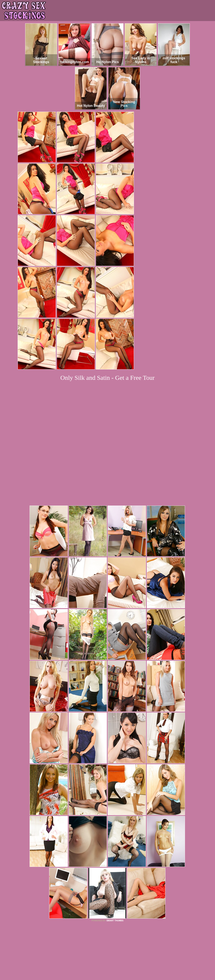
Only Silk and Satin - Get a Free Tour (108, 378)
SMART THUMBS (115, 863)
